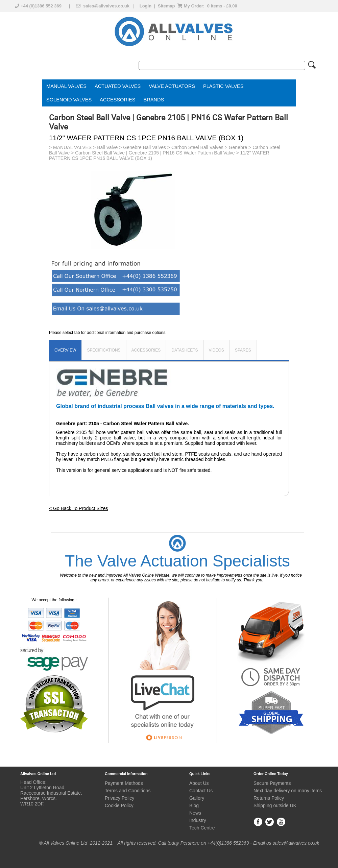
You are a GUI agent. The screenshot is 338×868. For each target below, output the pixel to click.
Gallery (197, 798)
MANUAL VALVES (66, 86)
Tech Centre (202, 828)
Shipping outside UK (275, 805)
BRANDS (154, 100)
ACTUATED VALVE (116, 86)
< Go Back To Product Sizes (78, 508)
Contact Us (201, 791)
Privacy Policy (119, 798)
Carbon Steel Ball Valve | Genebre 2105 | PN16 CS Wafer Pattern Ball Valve (155, 153)
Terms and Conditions (128, 791)
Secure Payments (272, 783)
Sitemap (166, 6)
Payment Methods (124, 783)
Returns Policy (269, 798)
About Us (199, 783)
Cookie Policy (119, 805)
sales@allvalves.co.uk (106, 6)
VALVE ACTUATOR (170, 86)
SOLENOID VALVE (67, 100)
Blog (194, 805)
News (195, 813)
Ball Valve (107, 147)
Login (146, 6)
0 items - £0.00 (222, 6)
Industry (198, 820)
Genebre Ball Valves (144, 147)
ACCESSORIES (117, 100)
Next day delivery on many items (288, 791)
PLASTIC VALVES (223, 86)
